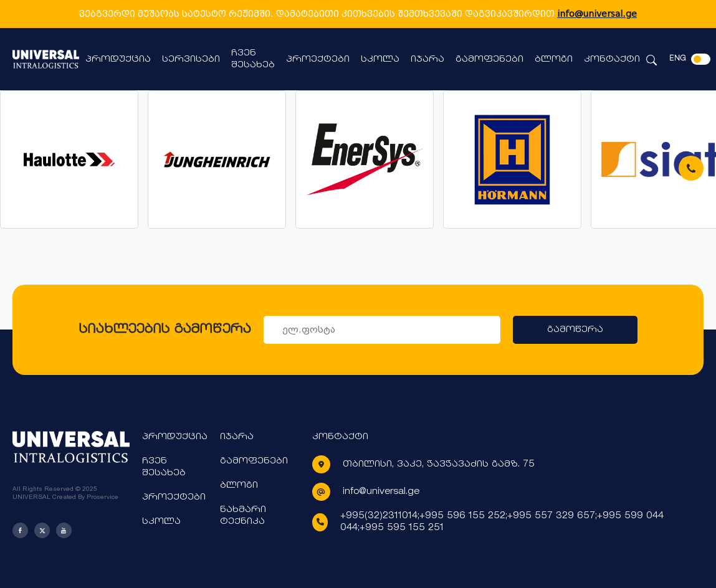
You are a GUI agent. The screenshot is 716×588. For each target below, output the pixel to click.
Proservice (103, 497)
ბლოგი (554, 59)
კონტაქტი (612, 59)
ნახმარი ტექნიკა (243, 516)
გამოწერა (575, 330)
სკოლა (380, 59)
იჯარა (427, 59)
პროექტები (318, 59)
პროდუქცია (118, 59)
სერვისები (191, 59)
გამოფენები (489, 59)
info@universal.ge (597, 14)
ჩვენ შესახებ (253, 59)
